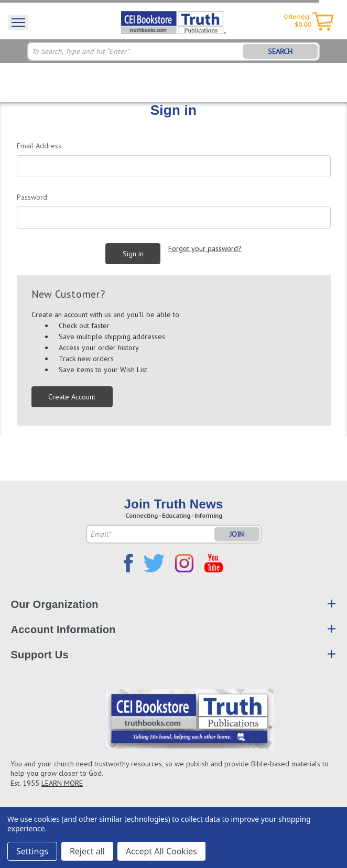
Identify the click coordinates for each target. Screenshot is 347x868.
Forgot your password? (205, 248)
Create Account (72, 397)
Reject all (87, 851)
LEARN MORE (62, 783)
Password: (32, 197)
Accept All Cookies (161, 851)
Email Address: (40, 146)
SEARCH (280, 51)
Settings (32, 851)
